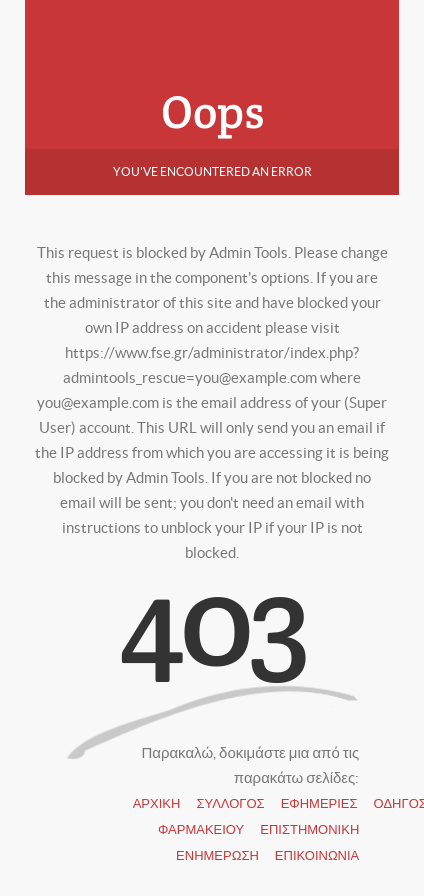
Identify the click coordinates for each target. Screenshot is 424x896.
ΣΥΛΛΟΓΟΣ (230, 803)
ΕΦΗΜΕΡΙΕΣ (319, 803)
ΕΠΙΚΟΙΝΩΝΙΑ (317, 855)
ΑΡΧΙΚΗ (157, 803)
